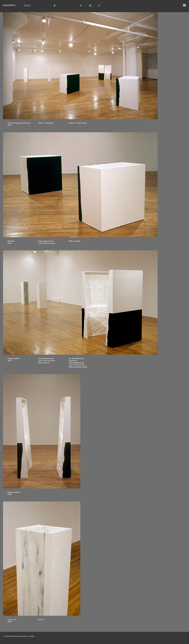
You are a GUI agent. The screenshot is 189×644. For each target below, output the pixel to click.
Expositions (9, 5)
